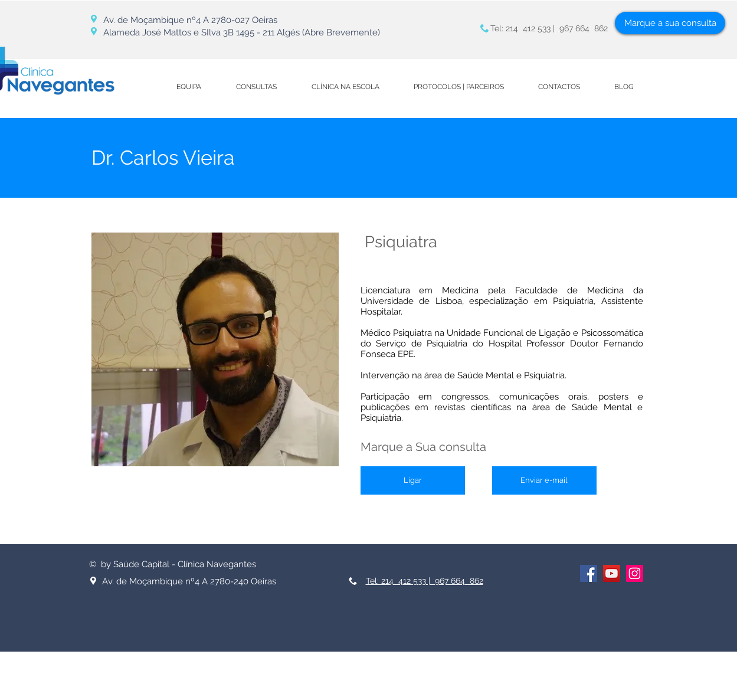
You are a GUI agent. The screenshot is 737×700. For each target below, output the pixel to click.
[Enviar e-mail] (544, 480)
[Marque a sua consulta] (670, 23)
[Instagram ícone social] (635, 573)
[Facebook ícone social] (589, 573)
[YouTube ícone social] (612, 573)
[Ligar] (413, 480)
